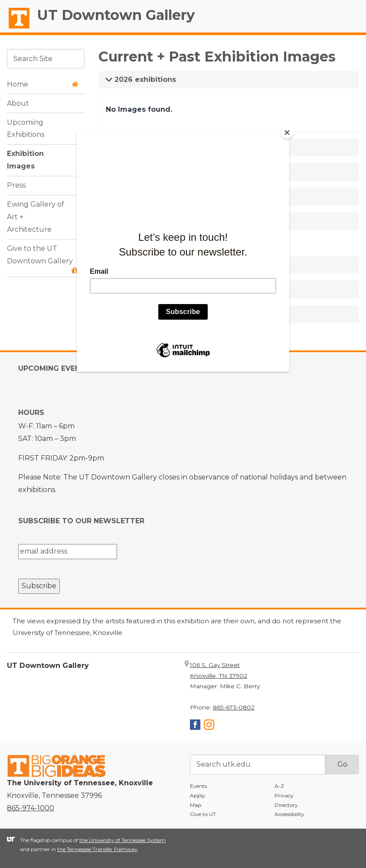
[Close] (287, 133)
